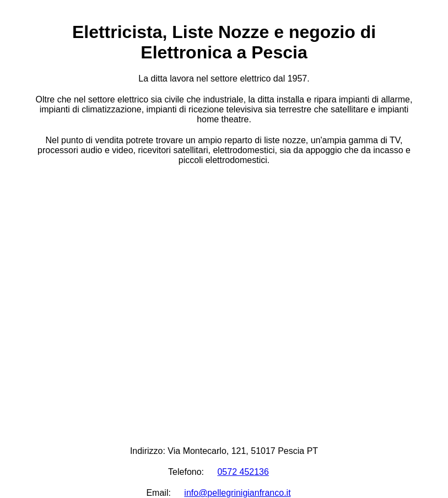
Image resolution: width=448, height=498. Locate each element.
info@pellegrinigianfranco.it (237, 493)
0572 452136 (243, 472)
